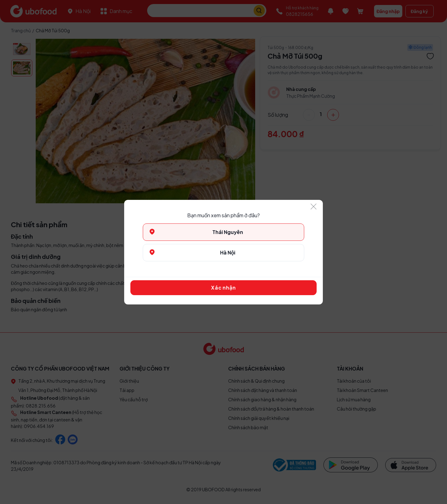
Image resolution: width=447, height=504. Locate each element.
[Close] (314, 207)
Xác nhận (223, 288)
